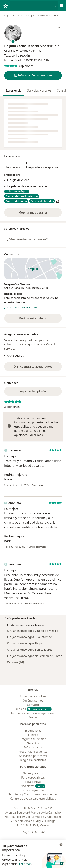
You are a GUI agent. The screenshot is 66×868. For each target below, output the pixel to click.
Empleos (33, 709)
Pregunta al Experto (33, 739)
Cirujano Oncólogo (37, 15)
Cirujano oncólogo (16, 51)
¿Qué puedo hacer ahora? (21, 307)
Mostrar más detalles (39, 213)
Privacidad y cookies (33, 696)
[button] (33, 75)
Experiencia (14, 90)
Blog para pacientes (33, 760)
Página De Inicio (13, 15)
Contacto (33, 705)
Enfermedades (33, 747)
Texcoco (36, 288)
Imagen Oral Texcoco (17, 284)
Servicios (33, 743)
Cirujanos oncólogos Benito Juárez (30, 650)
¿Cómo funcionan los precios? (27, 239)
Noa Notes (33, 786)
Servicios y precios (39, 90)
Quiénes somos (33, 701)
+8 (57, 201)
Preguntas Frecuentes (33, 752)
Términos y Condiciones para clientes (33, 794)
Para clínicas (33, 782)
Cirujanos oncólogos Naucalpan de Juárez (34, 656)
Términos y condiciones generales (33, 713)
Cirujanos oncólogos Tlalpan (26, 643)
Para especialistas (33, 778)
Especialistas (33, 731)
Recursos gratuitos (33, 790)
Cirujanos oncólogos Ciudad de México (33, 631)
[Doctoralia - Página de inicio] (7, 6)
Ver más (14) (15, 662)
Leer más (25, 864)
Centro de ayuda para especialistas (33, 799)
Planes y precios (33, 773)
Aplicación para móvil (33, 756)
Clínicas (33, 735)
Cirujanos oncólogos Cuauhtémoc (29, 637)
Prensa (33, 717)
